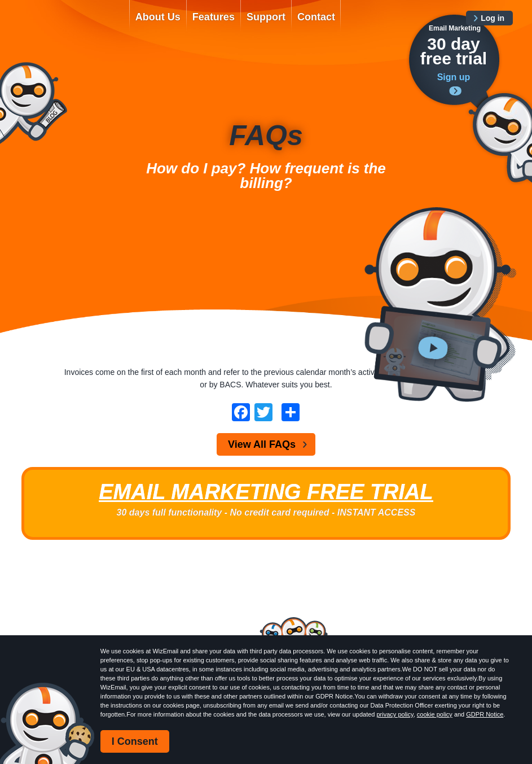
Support (266, 17)
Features (214, 17)
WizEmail (67, 27)
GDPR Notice (485, 714)
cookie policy (435, 714)
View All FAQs (262, 444)
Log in (493, 18)
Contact (316, 17)
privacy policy (395, 714)
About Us (158, 17)
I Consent (135, 741)
